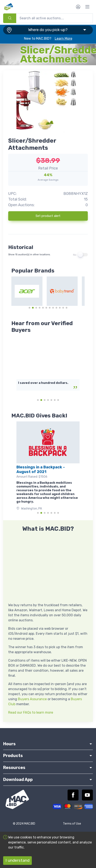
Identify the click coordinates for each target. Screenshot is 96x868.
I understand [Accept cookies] (17, 860)
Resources (48, 768)
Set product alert (48, 216)
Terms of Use (72, 824)
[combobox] (48, 18)
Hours (48, 744)
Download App (48, 779)
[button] (48, 30)
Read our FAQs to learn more (31, 712)
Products (48, 756)
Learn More (63, 38)
